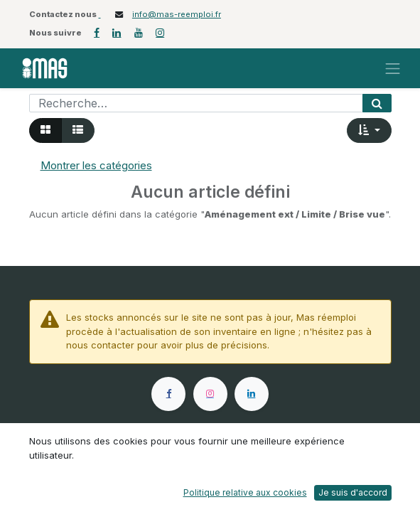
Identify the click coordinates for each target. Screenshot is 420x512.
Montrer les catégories (96, 165)
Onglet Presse (279, 471)
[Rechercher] (377, 103)
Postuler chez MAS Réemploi (171, 471)
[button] (369, 130)
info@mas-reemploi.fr (177, 14)
